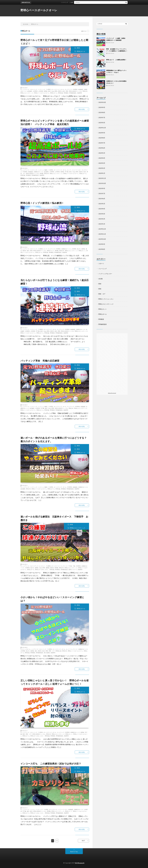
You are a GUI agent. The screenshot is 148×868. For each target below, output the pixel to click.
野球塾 (42, 173)
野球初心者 (58, 651)
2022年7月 (102, 143)
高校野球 (79, 93)
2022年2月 (102, 168)
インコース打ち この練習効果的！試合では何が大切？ (51, 764)
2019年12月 (102, 229)
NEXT (83, 841)
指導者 (46, 91)
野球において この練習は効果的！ (116, 60)
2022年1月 (102, 173)
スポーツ (101, 264)
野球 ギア (52, 651)
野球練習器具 (73, 93)
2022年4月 (102, 158)
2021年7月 (102, 193)
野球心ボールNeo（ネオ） (42, 569)
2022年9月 (102, 133)
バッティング (41, 89)
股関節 (48, 568)
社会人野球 (54, 91)
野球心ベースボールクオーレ (39, 10)
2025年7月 (102, 118)
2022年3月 (102, 163)
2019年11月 (102, 234)
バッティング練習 (43, 170)
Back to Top (74, 852)
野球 (78, 48)
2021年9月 (102, 188)
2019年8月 (102, 249)
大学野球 (35, 91)
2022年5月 (102, 153)
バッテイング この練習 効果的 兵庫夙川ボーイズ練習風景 (82, 2)
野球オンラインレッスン (106, 299)
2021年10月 (102, 183)
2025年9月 (102, 107)
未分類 (101, 279)
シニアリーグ (26, 89)
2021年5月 (102, 204)
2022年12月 (102, 128)
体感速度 (81, 89)
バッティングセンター (105, 274)
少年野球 (41, 91)
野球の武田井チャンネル (75, 91)
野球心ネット (82, 251)
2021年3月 (102, 214)
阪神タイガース (73, 569)
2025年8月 (102, 112)
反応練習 (30, 91)
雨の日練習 (47, 653)
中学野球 (75, 89)
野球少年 (85, 91)
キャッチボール (26, 649)
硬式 (49, 91)
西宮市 (60, 91)
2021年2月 (102, 219)
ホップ (69, 170)
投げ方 (79, 249)
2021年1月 (102, 224)
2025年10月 (102, 102)
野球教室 (66, 93)
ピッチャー (42, 566)
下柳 (74, 566)
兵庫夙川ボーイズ (38, 172)
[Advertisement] (112, 362)
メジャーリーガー (76, 170)
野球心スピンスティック (27, 93)
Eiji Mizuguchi (80, 863)
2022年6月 (102, 148)
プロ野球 (48, 89)
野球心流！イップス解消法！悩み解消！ (42, 203)
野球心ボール (81, 51)
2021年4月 (102, 209)
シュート (32, 809)
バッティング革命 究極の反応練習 (40, 361)
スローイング (34, 89)
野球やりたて (51, 251)
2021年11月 (102, 178)
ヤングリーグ (68, 89)
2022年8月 (102, 138)
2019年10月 (102, 239)
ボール (62, 89)
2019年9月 (102, 244)
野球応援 (61, 93)
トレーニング (103, 269)
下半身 (70, 566)
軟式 (64, 91)
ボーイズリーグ (55, 89)
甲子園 (67, 172)
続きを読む (82, 109)
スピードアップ (34, 566)
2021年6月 (102, 199)
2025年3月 (102, 123)
